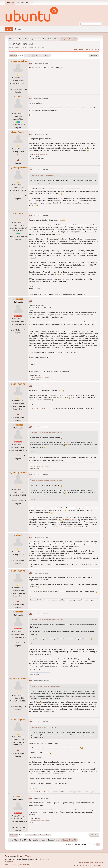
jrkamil (19, 535)
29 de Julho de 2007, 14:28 (41, 170)
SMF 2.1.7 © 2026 (12, 865)
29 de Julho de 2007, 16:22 (41, 614)
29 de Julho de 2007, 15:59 (41, 537)
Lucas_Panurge (19, 132)
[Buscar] (89, 24)
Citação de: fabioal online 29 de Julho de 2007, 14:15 (45, 175)
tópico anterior (80, 49)
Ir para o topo (14, 835)
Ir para (68, 845)
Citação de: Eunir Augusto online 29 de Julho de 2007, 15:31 (47, 432)
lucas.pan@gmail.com (41, 154)
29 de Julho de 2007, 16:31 (41, 722)
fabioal (19, 96)
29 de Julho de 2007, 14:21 (41, 134)
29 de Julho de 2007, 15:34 (41, 427)
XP (59, 520)
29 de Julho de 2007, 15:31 (41, 386)
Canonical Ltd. (11, 862)
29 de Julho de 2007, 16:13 (41, 573)
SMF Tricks (27, 856)
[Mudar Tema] (32, 2)
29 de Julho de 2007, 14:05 (41, 63)
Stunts (60, 67)
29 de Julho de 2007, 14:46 (41, 216)
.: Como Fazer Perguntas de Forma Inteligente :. (40, 377)
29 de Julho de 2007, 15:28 (36, 305)
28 (46, 55)
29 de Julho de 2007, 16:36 (41, 798)
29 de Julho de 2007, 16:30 (41, 681)
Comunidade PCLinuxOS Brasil (40, 408)
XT (53, 520)
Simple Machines (25, 865)
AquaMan (19, 213)
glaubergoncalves (19, 61)
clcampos (19, 299)
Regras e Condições (85, 865)
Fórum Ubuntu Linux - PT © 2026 (91, 862)
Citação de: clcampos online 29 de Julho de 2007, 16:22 (46, 686)
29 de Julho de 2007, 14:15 (41, 99)
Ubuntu (45, 859)
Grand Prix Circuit (71, 520)
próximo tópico (93, 49)
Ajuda (76, 865)
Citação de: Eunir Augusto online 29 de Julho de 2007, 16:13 (47, 619)
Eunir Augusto (19, 384)
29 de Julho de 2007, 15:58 (41, 475)
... (42, 55)
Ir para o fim (13, 56)
